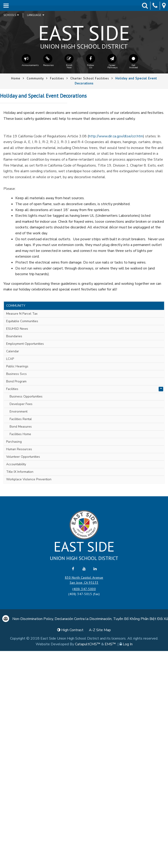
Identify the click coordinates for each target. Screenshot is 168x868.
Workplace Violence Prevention (29, 479)
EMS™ (110, 644)
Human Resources (19, 449)
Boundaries (14, 336)
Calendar (13, 351)
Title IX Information (20, 472)
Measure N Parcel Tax (22, 314)
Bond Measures (21, 427)
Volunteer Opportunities (23, 457)
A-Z (100, 630)
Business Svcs (16, 374)
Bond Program (16, 381)
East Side (84, 34)
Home (16, 78)
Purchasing (14, 442)
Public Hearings (17, 366)
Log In (128, 644)
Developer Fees (21, 404)
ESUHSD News (17, 329)
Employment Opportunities (25, 344)
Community (35, 78)
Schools (11, 15)
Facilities (57, 78)
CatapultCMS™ (88, 644)
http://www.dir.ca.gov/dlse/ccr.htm (116, 136)
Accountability (16, 464)
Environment (19, 412)
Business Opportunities (26, 396)
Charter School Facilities (90, 78)
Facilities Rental (21, 419)
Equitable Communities (22, 321)
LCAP (10, 359)
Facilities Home (20, 434)
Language (36, 15)
